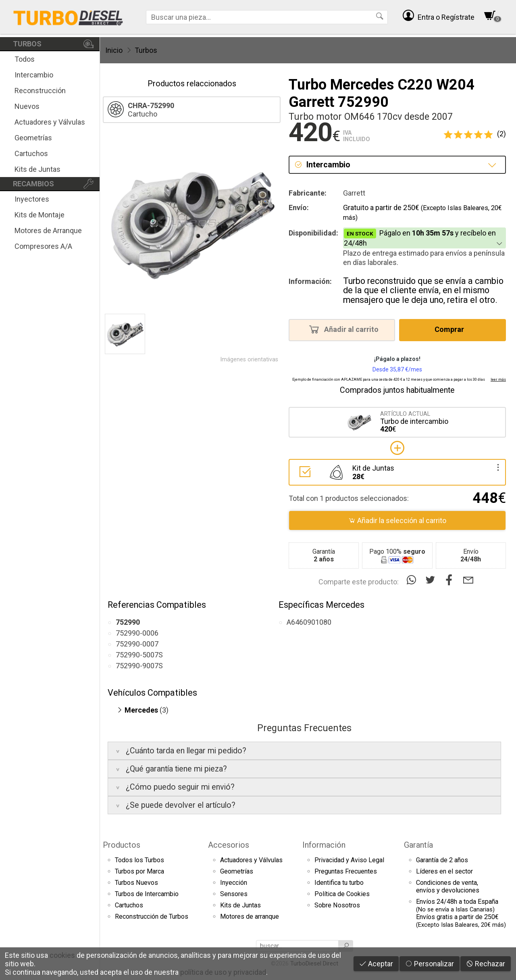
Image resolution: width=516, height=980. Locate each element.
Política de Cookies (342, 894)
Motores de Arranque (48, 230)
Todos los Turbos (139, 860)
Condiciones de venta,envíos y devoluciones (448, 886)
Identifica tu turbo (339, 883)
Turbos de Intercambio (147, 894)
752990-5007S (139, 655)
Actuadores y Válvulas (50, 122)
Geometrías (33, 138)
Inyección (234, 883)
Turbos (146, 50)
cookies (62, 955)
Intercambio (34, 75)
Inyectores (32, 199)
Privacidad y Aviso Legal (349, 860)
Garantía (418, 845)
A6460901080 (309, 622)
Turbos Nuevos (136, 883)
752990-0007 (137, 644)
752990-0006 (137, 633)
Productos (122, 845)
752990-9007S (139, 666)
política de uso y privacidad (223, 972)
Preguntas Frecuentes (346, 871)
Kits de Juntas (37, 169)
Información (324, 845)
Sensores (234, 894)
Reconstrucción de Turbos (152, 916)
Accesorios (229, 845)
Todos (25, 59)
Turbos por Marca (139, 871)
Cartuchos (31, 153)
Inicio (114, 50)
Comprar (452, 329)
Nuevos (27, 106)
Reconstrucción (40, 91)
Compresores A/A (43, 246)
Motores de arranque (250, 916)
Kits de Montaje (40, 215)
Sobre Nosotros (337, 905)
